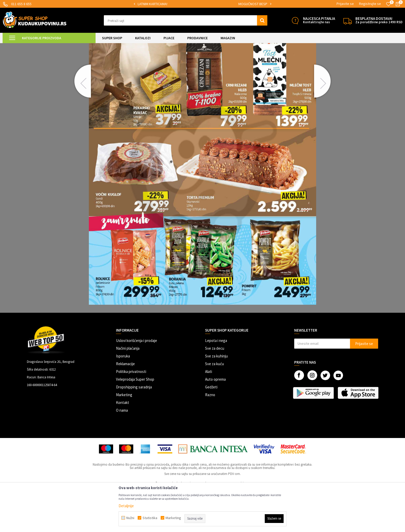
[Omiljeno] (388, 4)
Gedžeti (211, 430)
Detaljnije (126, 506)
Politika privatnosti (131, 415)
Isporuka (123, 399)
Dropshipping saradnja (134, 430)
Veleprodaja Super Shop (135, 422)
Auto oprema (215, 422)
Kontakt (123, 446)
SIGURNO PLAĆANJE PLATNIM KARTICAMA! (188, 4)
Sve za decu (215, 391)
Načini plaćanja (128, 391)
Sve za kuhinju (216, 399)
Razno (210, 438)
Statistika (150, 518)
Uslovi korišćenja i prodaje (137, 384)
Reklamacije (125, 407)
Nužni (130, 518)
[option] (189, 4)
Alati (209, 415)
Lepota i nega (216, 384)
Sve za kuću (215, 407)
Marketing (124, 438)
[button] (186, 20)
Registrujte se (370, 4)
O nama (122, 453)
